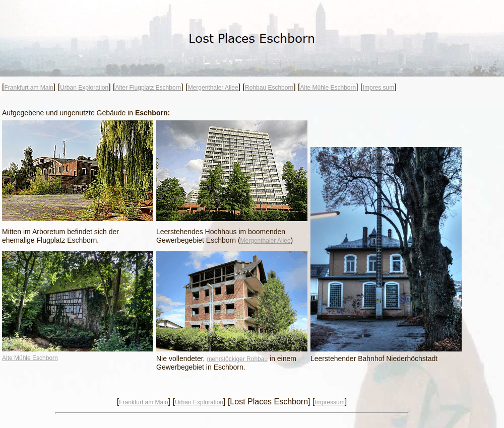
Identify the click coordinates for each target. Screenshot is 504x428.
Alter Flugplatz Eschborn (148, 88)
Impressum (329, 402)
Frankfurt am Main (28, 88)
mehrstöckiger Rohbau (237, 359)
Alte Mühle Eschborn (328, 88)
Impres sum (379, 88)
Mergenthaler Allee (213, 88)
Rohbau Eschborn (269, 88)
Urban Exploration (84, 88)
